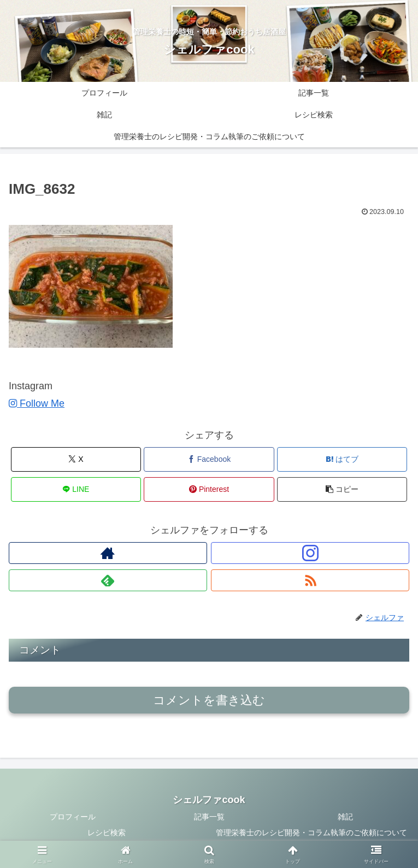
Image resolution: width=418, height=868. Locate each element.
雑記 (345, 817)
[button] (342, 489)
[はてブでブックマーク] (342, 459)
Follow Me (37, 403)
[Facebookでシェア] (209, 459)
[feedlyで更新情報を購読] (108, 580)
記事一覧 (209, 817)
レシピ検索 (107, 833)
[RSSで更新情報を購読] (310, 580)
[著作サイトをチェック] (108, 553)
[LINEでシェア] (76, 489)
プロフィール (73, 817)
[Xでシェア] (76, 459)
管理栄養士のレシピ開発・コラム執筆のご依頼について (311, 833)
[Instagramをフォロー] (310, 553)
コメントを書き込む (209, 700)
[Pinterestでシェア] (209, 489)
